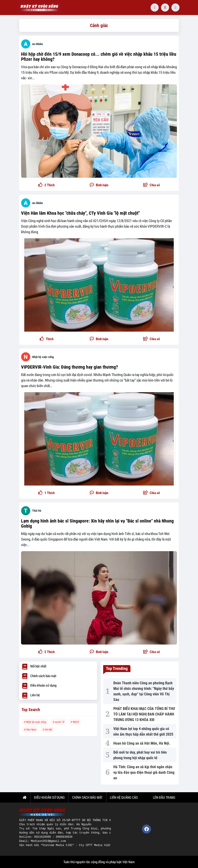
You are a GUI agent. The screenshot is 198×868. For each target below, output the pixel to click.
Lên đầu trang (164, 797)
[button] (151, 185)
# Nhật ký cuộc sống (35, 722)
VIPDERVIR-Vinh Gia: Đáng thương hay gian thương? (70, 367)
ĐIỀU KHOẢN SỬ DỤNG (49, 797)
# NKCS (75, 722)
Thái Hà (37, 511)
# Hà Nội (47, 729)
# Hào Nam (30, 729)
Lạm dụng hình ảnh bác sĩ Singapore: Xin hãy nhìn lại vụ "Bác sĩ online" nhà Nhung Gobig (97, 523)
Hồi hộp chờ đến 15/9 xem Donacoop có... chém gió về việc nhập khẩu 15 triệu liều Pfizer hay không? (99, 57)
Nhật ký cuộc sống (43, 357)
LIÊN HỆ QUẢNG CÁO (124, 797)
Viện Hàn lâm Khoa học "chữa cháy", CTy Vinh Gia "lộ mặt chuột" (80, 213)
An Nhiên (37, 44)
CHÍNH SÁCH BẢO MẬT (87, 797)
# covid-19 (58, 722)
